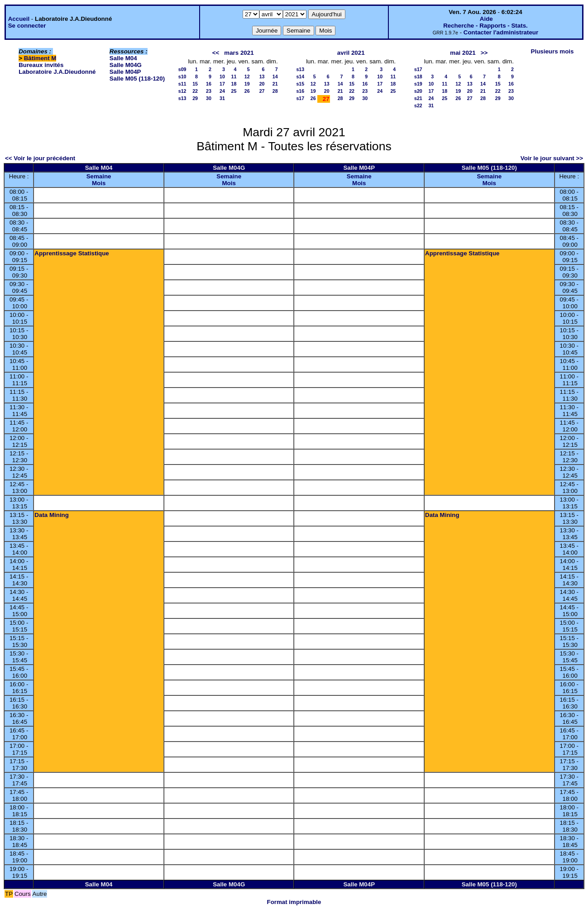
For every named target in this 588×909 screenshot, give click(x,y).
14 (275, 77)
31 (222, 98)
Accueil (19, 19)
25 (234, 91)
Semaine (99, 176)
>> (484, 53)
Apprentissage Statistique (72, 253)
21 (275, 84)
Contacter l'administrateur (501, 32)
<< (216, 53)
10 (222, 77)
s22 (418, 105)
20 (262, 84)
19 (247, 84)
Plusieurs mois (552, 51)
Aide (486, 19)
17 (222, 84)
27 (262, 91)
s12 (182, 91)
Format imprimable (294, 902)
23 (209, 91)
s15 (300, 84)
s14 (300, 77)
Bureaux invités (41, 65)
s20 (418, 91)
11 (234, 77)
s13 (182, 98)
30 (209, 98)
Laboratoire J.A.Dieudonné (57, 72)
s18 (418, 77)
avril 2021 (351, 53)
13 (262, 77)
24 (222, 91)
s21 (418, 98)
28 (275, 91)
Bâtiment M (40, 58)
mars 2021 (239, 53)
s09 (182, 69)
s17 (300, 98)
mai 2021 (463, 53)
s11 (182, 84)
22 (195, 91)
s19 (418, 84)
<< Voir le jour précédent (40, 158)
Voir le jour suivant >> (552, 158)
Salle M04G (126, 65)
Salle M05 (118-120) (137, 79)
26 (247, 91)
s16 (300, 91)
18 (234, 84)
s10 (182, 77)
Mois (99, 183)
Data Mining (52, 515)
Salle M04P (125, 72)
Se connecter (27, 26)
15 (195, 84)
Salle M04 (123, 58)
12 (247, 77)
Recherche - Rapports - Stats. (485, 26)
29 (195, 98)
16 (209, 84)
